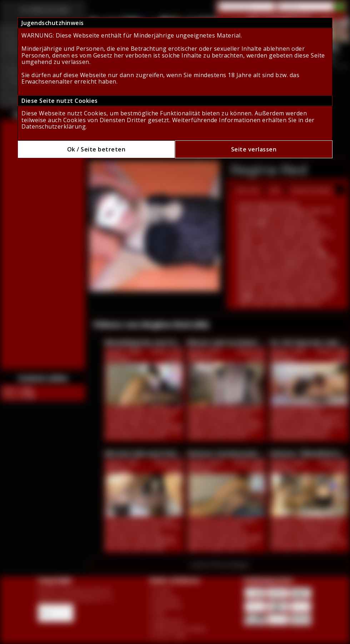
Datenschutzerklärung (54, 126)
